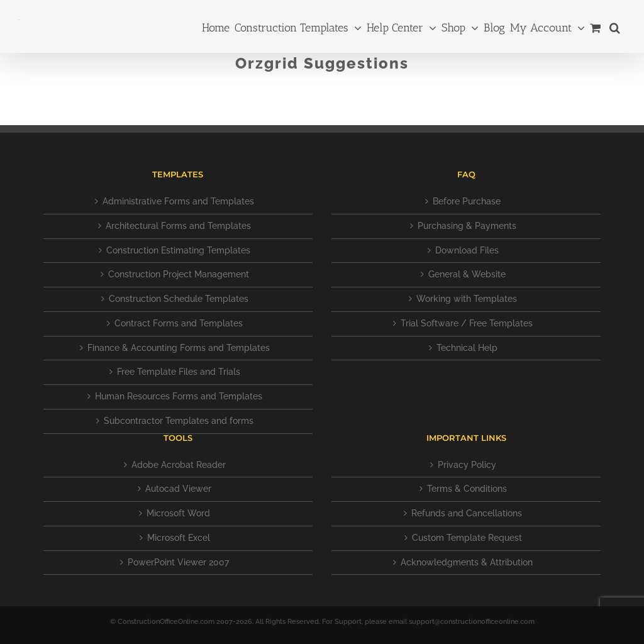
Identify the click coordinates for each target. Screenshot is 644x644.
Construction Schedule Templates (179, 299)
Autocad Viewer (178, 489)
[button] (615, 26)
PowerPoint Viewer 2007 (178, 562)
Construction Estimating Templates (178, 250)
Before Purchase (467, 201)
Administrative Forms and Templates (178, 201)
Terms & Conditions (467, 489)
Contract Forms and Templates (179, 323)
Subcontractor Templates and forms (179, 421)
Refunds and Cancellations (467, 513)
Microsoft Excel (179, 538)
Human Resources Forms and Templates (179, 396)
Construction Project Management (179, 274)
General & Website (467, 274)
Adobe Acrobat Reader (179, 465)
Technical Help (467, 348)
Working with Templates (467, 299)
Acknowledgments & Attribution (467, 562)
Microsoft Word (178, 513)
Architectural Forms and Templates (178, 226)
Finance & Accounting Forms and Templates (179, 348)
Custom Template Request (467, 538)
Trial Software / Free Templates (467, 323)
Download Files (467, 250)
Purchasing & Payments (467, 226)
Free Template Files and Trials (179, 372)
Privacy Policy (467, 465)
